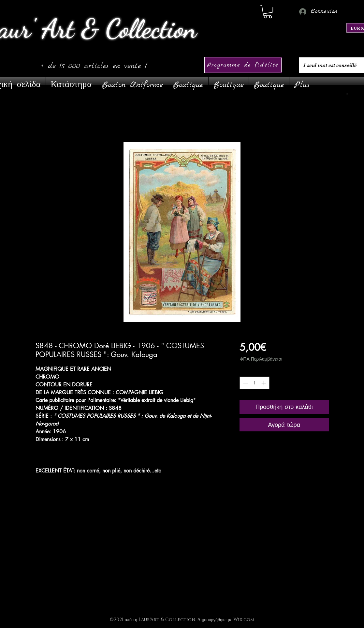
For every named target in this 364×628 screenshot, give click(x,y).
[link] (268, 12)
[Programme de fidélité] (243, 65)
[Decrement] (245, 383)
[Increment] (264, 383)
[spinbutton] (255, 383)
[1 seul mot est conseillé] (331, 65)
